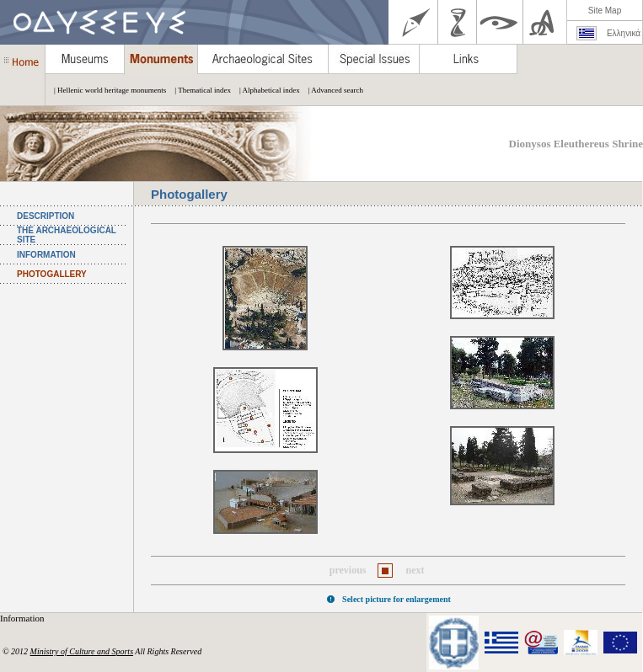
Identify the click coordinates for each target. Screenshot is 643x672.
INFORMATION (46, 255)
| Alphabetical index (265, 90)
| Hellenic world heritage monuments (106, 90)
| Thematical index (198, 90)
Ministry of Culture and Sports (82, 651)
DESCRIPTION (46, 216)
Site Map (605, 11)
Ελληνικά (624, 33)
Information (23, 618)
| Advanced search (332, 90)
